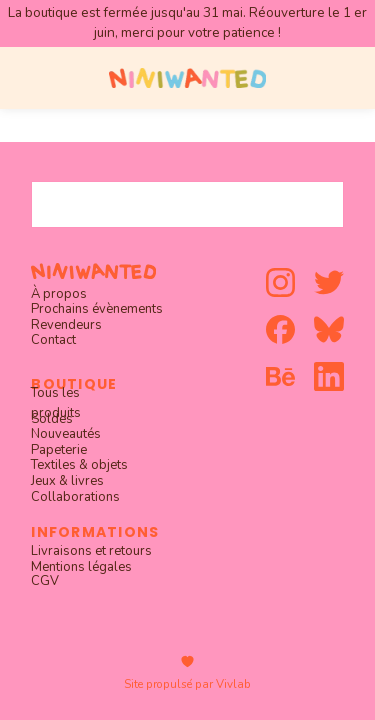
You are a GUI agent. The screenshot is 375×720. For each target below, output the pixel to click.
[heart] (187, 661)
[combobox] (187, 204)
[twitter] (328, 282)
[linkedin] (328, 376)
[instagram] (280, 282)
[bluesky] (328, 329)
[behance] (280, 376)
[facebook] (280, 329)
